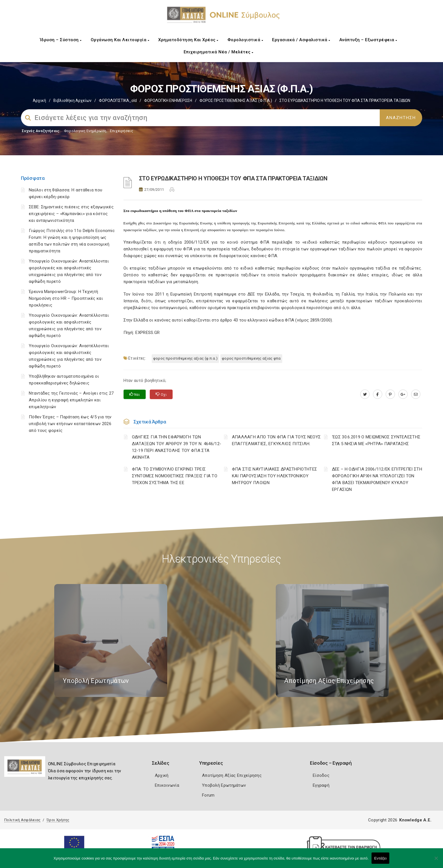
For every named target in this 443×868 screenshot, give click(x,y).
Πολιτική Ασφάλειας (22, 820)
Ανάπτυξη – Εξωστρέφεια (368, 40)
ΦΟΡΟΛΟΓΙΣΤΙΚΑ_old (118, 100)
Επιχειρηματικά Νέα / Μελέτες (219, 52)
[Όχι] (436, 861)
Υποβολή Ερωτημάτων (224, 785)
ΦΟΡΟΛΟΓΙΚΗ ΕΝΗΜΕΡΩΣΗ (168, 100)
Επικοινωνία (167, 785)
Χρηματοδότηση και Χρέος (188, 40)
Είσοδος (321, 775)
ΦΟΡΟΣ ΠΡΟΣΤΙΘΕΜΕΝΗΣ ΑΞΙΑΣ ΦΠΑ (251, 358)
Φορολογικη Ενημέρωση (85, 131)
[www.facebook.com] (378, 394)
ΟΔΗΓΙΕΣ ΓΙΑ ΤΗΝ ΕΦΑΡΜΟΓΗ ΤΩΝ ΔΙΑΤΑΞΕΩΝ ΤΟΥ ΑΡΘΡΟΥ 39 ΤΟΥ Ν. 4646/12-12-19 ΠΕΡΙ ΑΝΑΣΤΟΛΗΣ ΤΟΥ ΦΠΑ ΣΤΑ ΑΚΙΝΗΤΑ (177, 447)
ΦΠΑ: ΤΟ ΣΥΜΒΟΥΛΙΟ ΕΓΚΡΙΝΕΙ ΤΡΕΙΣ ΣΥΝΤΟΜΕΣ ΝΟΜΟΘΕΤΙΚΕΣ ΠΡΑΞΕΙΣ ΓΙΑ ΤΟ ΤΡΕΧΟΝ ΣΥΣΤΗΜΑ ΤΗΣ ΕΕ (175, 476)
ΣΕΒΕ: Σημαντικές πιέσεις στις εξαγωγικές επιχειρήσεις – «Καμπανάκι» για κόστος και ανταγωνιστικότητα (71, 214)
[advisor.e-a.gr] (416, 394)
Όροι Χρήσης (58, 820)
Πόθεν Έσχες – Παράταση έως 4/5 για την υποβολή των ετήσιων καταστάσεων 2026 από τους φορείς (70, 424)
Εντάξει (381, 858)
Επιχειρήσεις (121, 131)
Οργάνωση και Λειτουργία (120, 40)
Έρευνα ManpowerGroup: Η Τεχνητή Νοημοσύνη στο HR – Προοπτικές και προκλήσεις (66, 298)
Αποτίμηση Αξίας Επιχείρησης (232, 775)
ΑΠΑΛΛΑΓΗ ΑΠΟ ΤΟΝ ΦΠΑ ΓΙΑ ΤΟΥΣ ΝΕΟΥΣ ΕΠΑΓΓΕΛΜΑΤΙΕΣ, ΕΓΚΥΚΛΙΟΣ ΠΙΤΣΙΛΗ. (276, 440)
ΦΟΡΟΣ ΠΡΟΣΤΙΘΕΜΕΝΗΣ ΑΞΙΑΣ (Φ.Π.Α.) (236, 100)
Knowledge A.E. (415, 820)
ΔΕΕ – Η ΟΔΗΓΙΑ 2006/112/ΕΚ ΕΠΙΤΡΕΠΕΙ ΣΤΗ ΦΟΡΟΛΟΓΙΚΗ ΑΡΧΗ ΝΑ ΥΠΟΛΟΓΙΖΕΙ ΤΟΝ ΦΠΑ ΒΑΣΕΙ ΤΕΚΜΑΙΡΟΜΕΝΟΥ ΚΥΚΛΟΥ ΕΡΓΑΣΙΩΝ (377, 479)
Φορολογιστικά (245, 40)
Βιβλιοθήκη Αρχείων (72, 100)
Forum (208, 795)
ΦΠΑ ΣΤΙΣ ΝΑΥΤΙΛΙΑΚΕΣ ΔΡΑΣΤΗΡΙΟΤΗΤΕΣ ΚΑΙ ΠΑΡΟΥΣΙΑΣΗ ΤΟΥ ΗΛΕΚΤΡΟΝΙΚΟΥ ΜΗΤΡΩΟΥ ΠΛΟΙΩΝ (275, 476)
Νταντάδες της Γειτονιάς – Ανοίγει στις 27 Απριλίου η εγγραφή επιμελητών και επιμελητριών (71, 400)
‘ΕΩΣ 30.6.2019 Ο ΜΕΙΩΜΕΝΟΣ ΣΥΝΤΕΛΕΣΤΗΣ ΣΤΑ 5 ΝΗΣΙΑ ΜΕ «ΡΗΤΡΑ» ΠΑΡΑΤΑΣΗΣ (376, 440)
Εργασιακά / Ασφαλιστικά (301, 40)
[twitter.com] (365, 394)
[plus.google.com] (403, 394)
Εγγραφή (321, 785)
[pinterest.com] (390, 394)
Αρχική (39, 100)
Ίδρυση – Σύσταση (61, 40)
